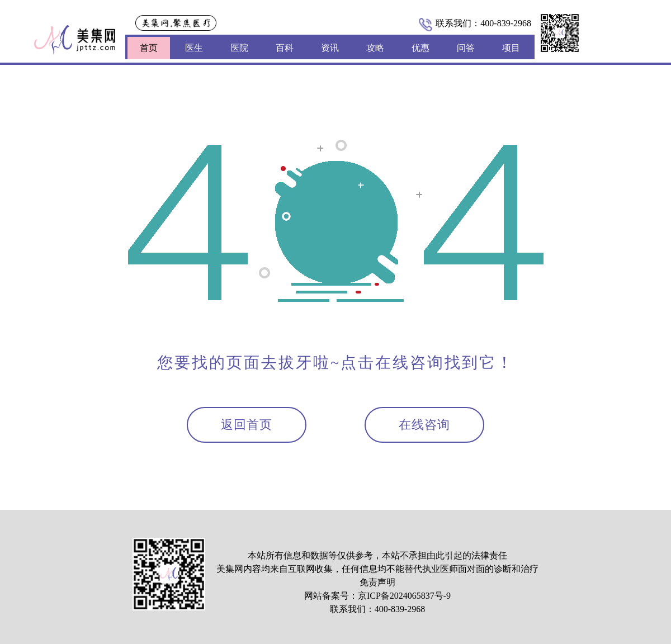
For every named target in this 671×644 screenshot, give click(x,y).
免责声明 (377, 582)
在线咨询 (424, 425)
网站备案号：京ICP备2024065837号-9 (377, 596)
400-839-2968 (506, 23)
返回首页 (247, 425)
